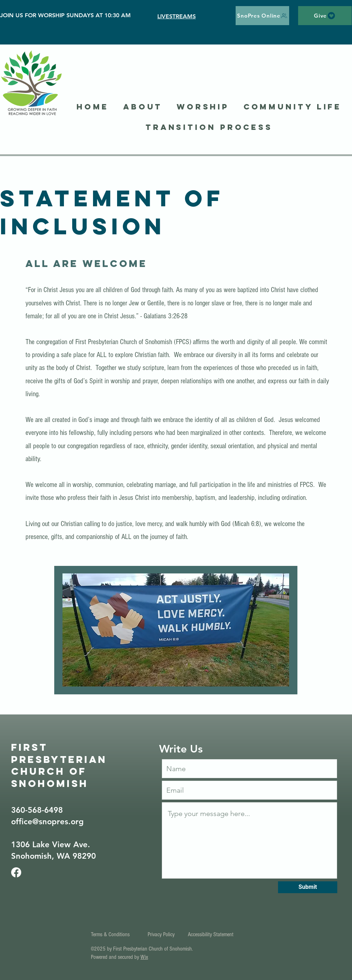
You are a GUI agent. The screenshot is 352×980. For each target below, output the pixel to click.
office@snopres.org (47, 822)
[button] (143, 107)
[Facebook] (16, 872)
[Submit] (308, 887)
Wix (144, 957)
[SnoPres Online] (262, 16)
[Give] (325, 16)
